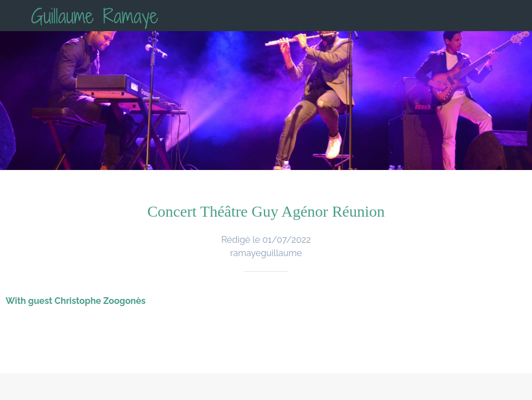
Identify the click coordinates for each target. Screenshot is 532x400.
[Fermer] (16, 16)
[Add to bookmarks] (377, 387)
